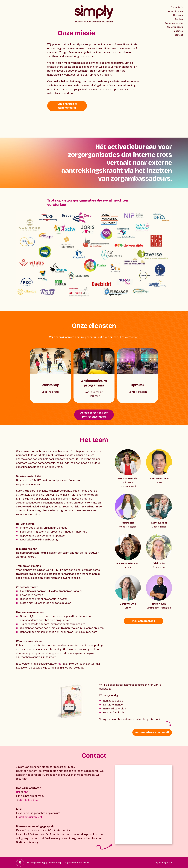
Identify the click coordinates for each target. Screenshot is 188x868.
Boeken (179, 19)
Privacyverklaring (36, 863)
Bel (18, 792)
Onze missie (177, 7)
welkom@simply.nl (30, 817)
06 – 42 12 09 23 (28, 800)
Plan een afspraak (143, 621)
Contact (179, 35)
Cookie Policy (55, 863)
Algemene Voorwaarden (77, 863)
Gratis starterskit (174, 23)
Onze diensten (175, 11)
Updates (178, 31)
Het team (178, 15)
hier (60, 664)
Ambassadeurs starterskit (152, 732)
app (26, 792)
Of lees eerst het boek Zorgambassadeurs (94, 415)
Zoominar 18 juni (175, 27)
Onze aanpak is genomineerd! (67, 106)
